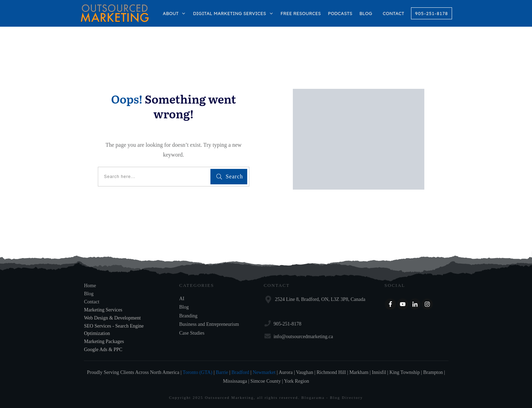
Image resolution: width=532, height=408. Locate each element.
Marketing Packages (104, 341)
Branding (188, 316)
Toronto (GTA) (198, 372)
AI (182, 299)
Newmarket (264, 372)
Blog (89, 294)
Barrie (222, 372)
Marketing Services (103, 310)
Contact (92, 302)
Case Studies (192, 333)
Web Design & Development (113, 318)
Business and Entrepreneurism (209, 324)
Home (90, 286)
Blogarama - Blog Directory (332, 397)
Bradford (240, 372)
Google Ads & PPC (103, 350)
